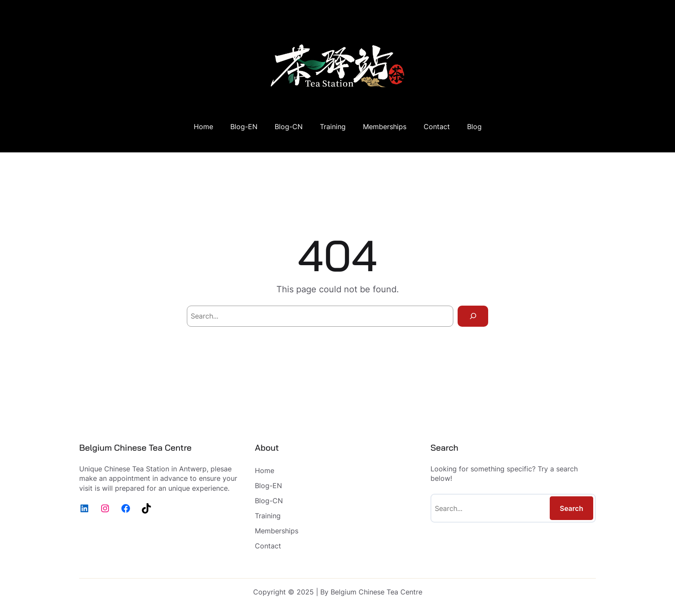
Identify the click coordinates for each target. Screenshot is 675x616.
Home (203, 127)
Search (571, 508)
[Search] (473, 316)
